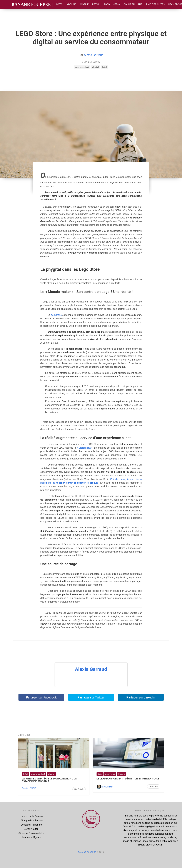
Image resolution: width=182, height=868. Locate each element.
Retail (96, 4)
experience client (82, 67)
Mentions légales (32, 837)
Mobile (84, 4)
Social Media (112, 4)
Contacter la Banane (32, 825)
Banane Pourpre (87, 852)
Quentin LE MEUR (29, 788)
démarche (56, 315)
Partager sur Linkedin (141, 697)
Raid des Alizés (155, 4)
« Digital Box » (85, 448)
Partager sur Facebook (41, 697)
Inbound (71, 4)
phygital (96, 67)
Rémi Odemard (107, 787)
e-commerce (110, 774)
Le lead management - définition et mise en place (128, 779)
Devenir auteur (32, 829)
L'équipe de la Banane (32, 820)
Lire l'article (79, 789)
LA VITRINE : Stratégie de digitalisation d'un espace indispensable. (50, 780)
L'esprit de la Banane (32, 816)
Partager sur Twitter (91, 697)
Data (59, 4)
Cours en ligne (133, 4)
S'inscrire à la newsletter (32, 833)
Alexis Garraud (94, 55)
